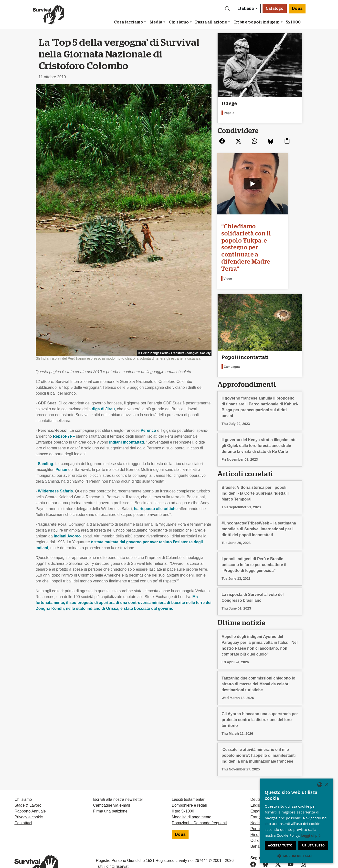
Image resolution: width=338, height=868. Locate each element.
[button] (227, 9)
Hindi (255, 813)
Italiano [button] (246, 9)
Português (259, 807)
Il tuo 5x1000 (183, 789)
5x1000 (293, 22)
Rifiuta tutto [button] (313, 845)
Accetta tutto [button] (280, 845)
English (257, 783)
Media (156, 22)
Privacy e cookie (29, 795)
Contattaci (23, 801)
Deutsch (258, 777)
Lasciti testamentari (189, 777)
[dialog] (296, 821)
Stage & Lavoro (28, 783)
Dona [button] (297, 9)
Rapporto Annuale (30, 789)
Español (257, 789)
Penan (61, 470)
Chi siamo (179, 22)
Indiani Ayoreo (67, 536)
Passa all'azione (211, 22)
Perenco (148, 430)
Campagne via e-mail (111, 783)
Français (258, 795)
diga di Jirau (103, 409)
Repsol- (64, 436)
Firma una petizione (110, 789)
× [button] (326, 785)
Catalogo (275, 9)
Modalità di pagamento (191, 795)
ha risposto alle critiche (156, 509)
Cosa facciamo (129, 22)
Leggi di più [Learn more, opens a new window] (311, 835)
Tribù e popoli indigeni (257, 22)
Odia (254, 818)
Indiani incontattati (127, 442)
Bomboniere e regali (189, 783)
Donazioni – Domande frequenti (199, 801)
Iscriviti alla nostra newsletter (118, 777)
